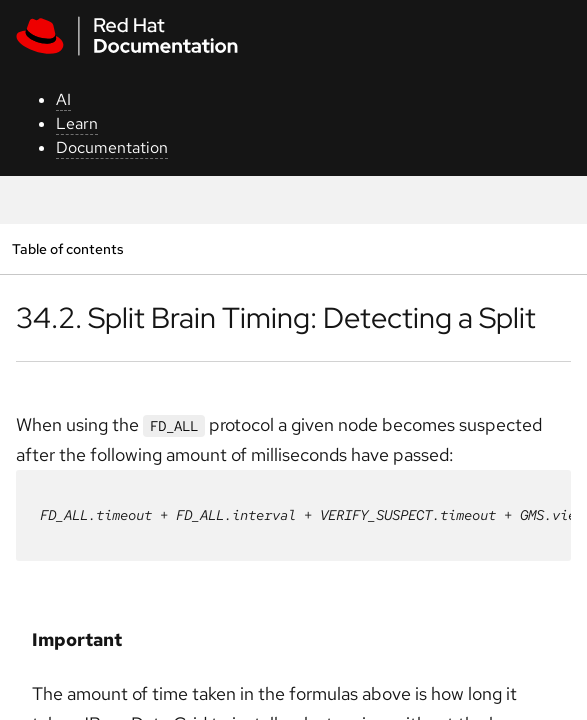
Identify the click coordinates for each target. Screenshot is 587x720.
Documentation (112, 147)
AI (63, 99)
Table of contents (67, 248)
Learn (77, 123)
